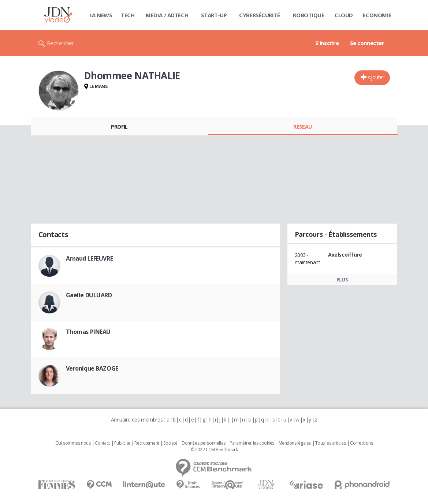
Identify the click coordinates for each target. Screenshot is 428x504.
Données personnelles (204, 443)
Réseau (302, 127)
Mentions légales (295, 443)
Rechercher (61, 43)
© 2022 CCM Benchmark (214, 450)
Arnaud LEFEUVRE (90, 258)
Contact (102, 443)
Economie (377, 15)
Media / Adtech (167, 15)
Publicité (122, 443)
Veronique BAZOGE (92, 368)
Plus (342, 280)
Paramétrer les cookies (252, 443)
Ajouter (376, 77)
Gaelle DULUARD (89, 295)
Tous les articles (331, 443)
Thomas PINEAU (88, 332)
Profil (119, 127)
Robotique (308, 15)
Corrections (361, 443)
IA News (101, 15)
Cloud (344, 15)
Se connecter (367, 43)
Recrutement (147, 443)
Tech (128, 15)
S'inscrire (327, 43)
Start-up (214, 15)
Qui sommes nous (73, 443)
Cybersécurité (260, 15)
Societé (170, 443)
